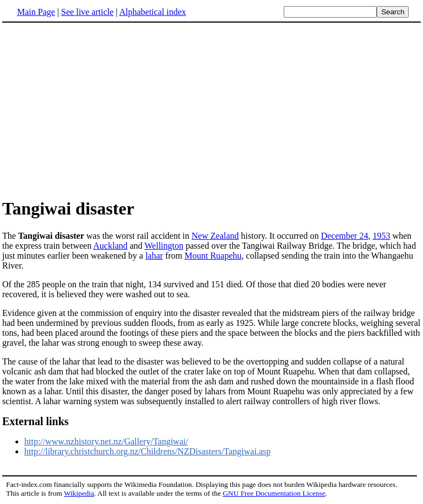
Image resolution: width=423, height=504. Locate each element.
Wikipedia (79, 493)
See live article (87, 12)
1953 (381, 236)
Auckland (110, 246)
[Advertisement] (211, 110)
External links (36, 421)
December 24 (345, 236)
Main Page (36, 12)
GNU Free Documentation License (274, 493)
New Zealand (215, 236)
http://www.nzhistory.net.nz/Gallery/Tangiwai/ (106, 441)
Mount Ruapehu (213, 256)
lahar (154, 256)
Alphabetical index (152, 12)
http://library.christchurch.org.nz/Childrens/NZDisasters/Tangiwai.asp (147, 451)
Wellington (164, 246)
